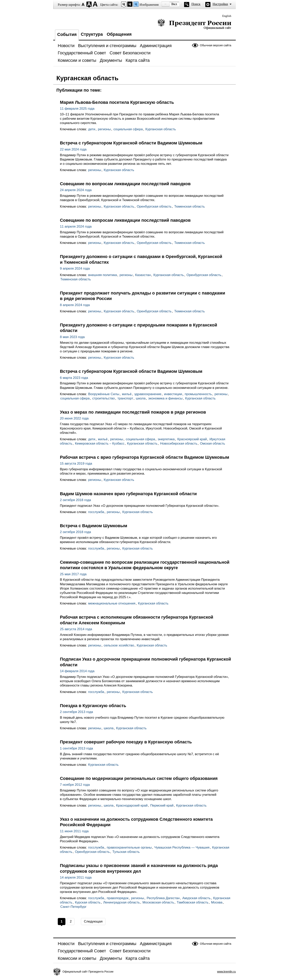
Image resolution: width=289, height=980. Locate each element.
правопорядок (117, 898)
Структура (92, 34)
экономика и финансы (165, 398)
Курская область (88, 902)
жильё (127, 394)
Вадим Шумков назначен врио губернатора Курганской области (128, 494)
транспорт (125, 398)
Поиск (196, 4)
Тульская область (126, 852)
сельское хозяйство (119, 645)
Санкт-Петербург (73, 907)
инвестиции (173, 394)
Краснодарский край (132, 805)
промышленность (198, 394)
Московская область (158, 902)
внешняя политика (103, 275)
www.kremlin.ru (226, 972)
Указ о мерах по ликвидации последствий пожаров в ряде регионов (133, 412)
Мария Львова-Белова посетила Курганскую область (117, 102)
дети (92, 129)
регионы (104, 129)
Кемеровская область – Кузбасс (100, 444)
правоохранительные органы (129, 847)
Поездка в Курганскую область (93, 706)
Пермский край (162, 805)
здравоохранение (148, 394)
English (227, 16)
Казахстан (143, 275)
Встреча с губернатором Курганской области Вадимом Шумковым (131, 143)
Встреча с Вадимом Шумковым (94, 526)
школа (141, 398)
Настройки (220, 4)
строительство (104, 398)
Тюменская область (189, 206)
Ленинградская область (122, 902)
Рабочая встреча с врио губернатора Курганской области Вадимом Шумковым (145, 457)
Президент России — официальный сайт (194, 24)
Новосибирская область (179, 444)
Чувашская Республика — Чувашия (182, 847)
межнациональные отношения (112, 603)
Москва (217, 902)
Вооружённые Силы (104, 394)
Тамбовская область (193, 902)
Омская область (213, 444)
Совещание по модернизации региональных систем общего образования (139, 778)
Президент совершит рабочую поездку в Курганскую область (126, 742)
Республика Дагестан (163, 898)
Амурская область (196, 898)
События (67, 34)
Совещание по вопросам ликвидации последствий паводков (125, 184)
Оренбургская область (154, 206)
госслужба (96, 512)
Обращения (119, 34)
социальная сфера (128, 129)
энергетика (166, 439)
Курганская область (161, 129)
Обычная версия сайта (216, 45)
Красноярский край (192, 439)
